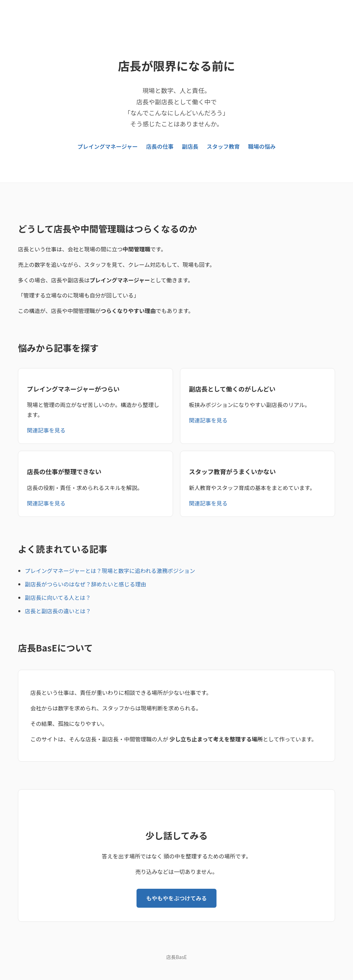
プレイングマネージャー (108, 146)
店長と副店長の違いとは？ (58, 611)
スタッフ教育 (223, 146)
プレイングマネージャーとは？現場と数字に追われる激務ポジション (110, 571)
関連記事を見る (46, 430)
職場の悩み (262, 146)
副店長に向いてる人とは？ (58, 597)
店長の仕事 (160, 146)
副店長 (190, 146)
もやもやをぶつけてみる (176, 898)
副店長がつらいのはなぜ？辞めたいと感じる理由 (85, 584)
